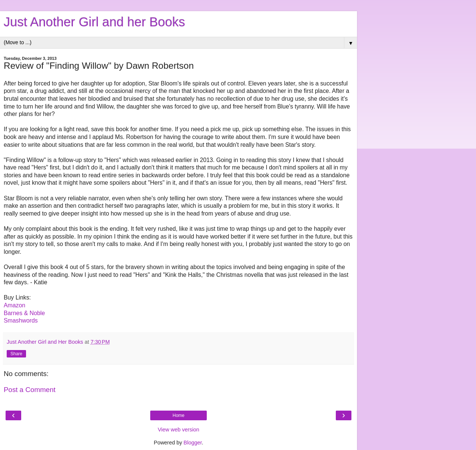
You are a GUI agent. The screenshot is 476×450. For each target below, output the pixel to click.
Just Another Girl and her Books (94, 22)
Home (178, 415)
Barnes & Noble (24, 313)
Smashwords (21, 320)
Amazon (15, 305)
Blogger (193, 443)
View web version (178, 430)
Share (16, 354)
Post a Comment (30, 390)
